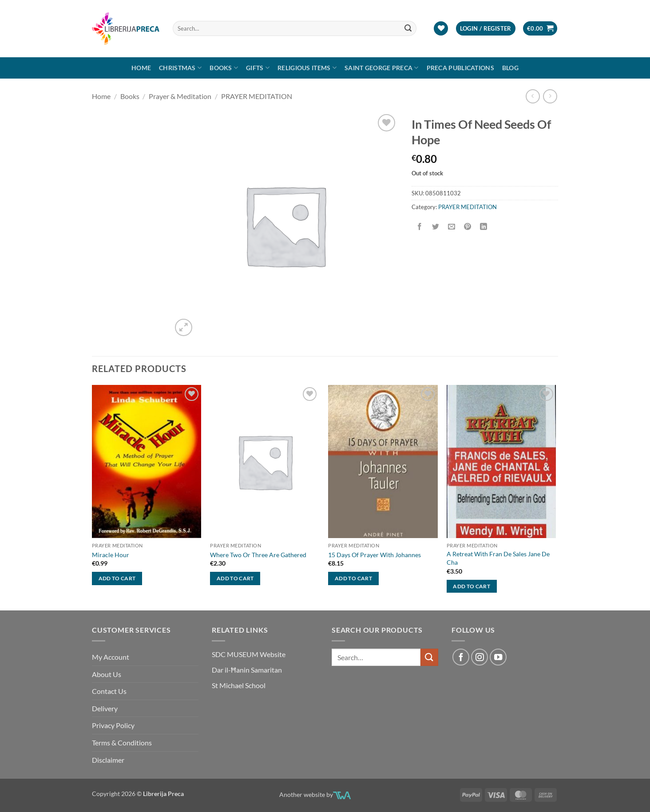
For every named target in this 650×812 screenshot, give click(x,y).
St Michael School (239, 685)
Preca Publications (460, 68)
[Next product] (533, 96)
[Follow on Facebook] (461, 657)
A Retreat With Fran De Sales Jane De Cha (498, 558)
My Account (111, 657)
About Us (107, 674)
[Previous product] (550, 96)
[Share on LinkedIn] (484, 227)
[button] (486, 29)
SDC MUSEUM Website (249, 654)
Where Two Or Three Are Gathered (258, 555)
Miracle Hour (111, 555)
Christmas (180, 68)
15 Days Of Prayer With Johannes (375, 555)
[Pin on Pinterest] (468, 227)
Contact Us (109, 691)
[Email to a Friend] (452, 227)
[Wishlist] (441, 29)
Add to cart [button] (117, 578)
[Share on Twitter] (436, 227)
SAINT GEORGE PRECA (382, 68)
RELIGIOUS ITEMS (307, 68)
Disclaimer (108, 760)
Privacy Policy (113, 725)
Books (224, 68)
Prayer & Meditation (180, 96)
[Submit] (408, 28)
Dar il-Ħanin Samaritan (247, 670)
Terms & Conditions (122, 743)
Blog (510, 68)
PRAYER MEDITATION (257, 96)
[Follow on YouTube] (498, 657)
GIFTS (258, 68)
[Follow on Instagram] (480, 657)
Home (141, 68)
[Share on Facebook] (420, 227)
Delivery (105, 708)
